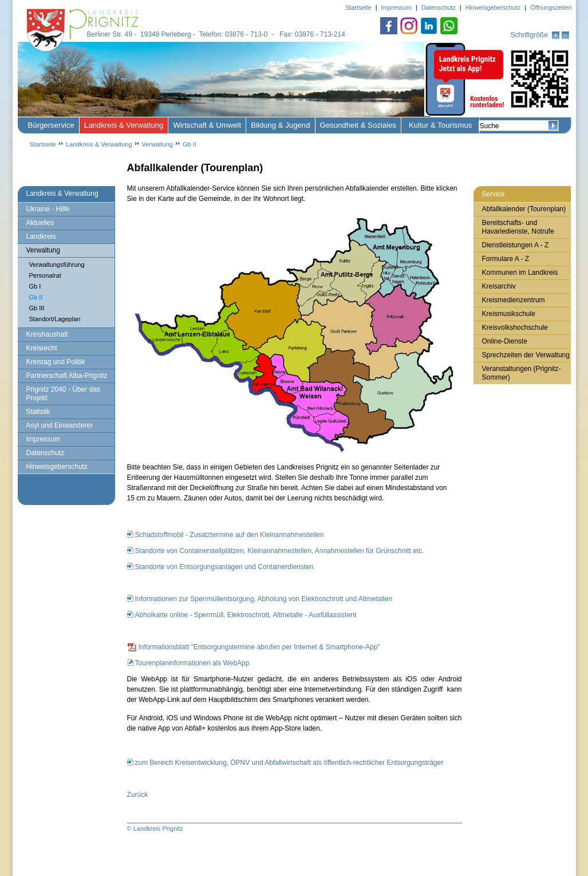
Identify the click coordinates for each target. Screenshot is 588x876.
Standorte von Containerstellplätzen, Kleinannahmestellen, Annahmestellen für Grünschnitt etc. (280, 551)
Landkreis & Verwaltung (124, 125)
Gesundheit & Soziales (358, 125)
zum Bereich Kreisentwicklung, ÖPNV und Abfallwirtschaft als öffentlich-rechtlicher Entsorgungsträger (289, 763)
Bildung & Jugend (280, 125)
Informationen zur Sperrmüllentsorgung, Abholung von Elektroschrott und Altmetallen (264, 599)
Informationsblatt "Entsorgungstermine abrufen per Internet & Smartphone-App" (259, 647)
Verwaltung (157, 144)
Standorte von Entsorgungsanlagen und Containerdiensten (224, 567)
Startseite (43, 144)
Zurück (138, 795)
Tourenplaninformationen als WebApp (192, 663)
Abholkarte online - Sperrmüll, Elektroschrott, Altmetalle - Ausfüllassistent (246, 615)
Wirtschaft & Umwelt (207, 125)
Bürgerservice (51, 125)
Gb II (190, 144)
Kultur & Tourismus (440, 125)
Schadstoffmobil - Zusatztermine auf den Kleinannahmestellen (230, 535)
